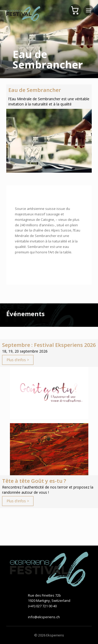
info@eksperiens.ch (44, 617)
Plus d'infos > (18, 360)
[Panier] (75, 10)
